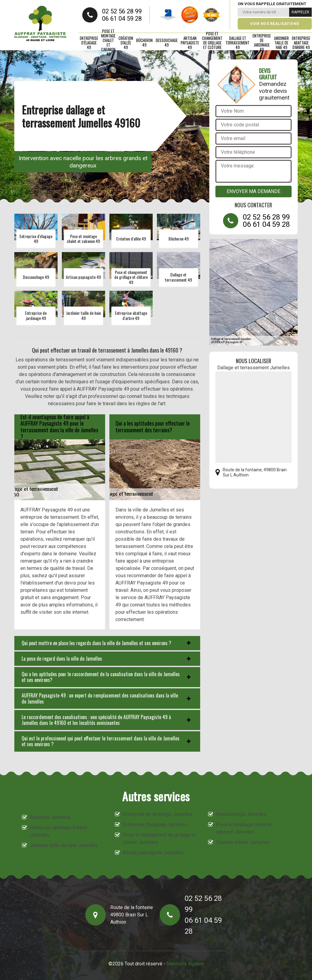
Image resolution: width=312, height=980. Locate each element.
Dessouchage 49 (167, 42)
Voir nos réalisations (275, 24)
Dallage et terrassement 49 (238, 43)
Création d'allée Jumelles (243, 842)
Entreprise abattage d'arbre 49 (301, 43)
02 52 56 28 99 (122, 11)
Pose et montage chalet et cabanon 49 (108, 43)
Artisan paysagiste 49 (190, 43)
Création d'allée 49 (126, 43)
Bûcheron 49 (144, 42)
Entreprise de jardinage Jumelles (158, 814)
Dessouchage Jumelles (241, 814)
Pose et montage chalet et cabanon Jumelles (244, 828)
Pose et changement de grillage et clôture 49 (212, 43)
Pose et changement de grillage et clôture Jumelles (159, 839)
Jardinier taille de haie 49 (281, 43)
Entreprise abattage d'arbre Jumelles (58, 831)
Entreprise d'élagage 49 (89, 43)
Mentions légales (185, 964)
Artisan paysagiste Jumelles (153, 853)
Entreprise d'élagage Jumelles (155, 825)
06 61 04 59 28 (122, 19)
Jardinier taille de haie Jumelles (64, 845)
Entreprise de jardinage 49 (262, 43)
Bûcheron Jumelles (50, 817)
